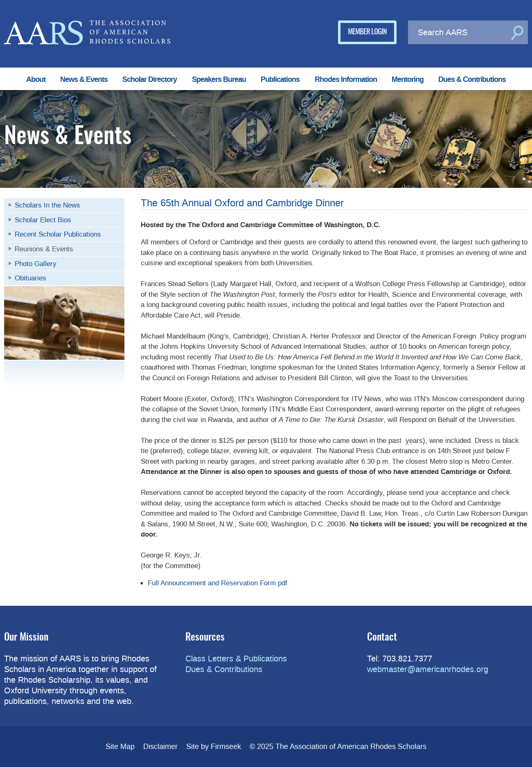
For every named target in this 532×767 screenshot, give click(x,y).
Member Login (367, 32)
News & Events (84, 79)
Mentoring (408, 79)
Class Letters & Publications (236, 659)
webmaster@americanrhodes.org (428, 669)
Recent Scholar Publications (58, 234)
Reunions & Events (44, 249)
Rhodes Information (346, 79)
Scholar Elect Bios (43, 220)
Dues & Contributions (472, 79)
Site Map (120, 747)
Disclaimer (160, 747)
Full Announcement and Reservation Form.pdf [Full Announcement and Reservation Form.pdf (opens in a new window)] (218, 583)
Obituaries (30, 278)
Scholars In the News (47, 205)
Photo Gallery (36, 264)
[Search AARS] (458, 32)
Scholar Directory (150, 79)
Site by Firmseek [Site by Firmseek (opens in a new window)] (214, 747)
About (36, 79)
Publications (280, 79)
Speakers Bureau (219, 79)
